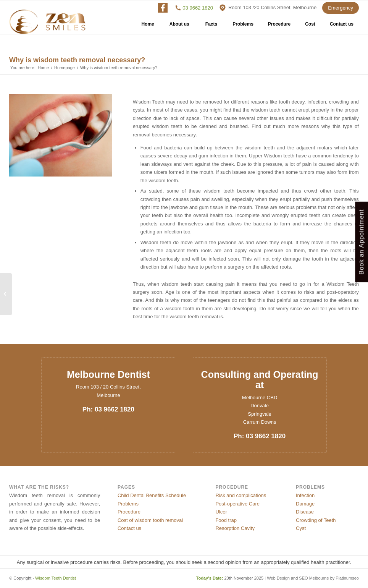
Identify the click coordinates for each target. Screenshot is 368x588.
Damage (305, 504)
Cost (310, 27)
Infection (305, 495)
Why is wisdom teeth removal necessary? (77, 60)
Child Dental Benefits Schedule (152, 495)
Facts (211, 27)
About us (179, 27)
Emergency (341, 8)
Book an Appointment (361, 242)
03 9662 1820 (198, 8)
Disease (305, 512)
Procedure (279, 27)
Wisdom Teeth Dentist (56, 578)
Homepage (65, 68)
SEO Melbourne (314, 578)
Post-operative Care (237, 504)
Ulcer (221, 512)
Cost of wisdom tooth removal (150, 520)
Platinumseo (347, 578)
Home (148, 27)
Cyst (301, 528)
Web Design (278, 578)
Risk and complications (241, 495)
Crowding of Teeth (316, 520)
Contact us (342, 27)
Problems (243, 27)
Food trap (226, 520)
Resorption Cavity (235, 528)
